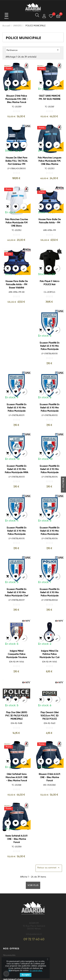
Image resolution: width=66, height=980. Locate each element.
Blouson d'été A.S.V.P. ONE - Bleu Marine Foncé (50, 777)
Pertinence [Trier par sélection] (33, 50)
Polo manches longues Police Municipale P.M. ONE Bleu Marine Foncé (50, 161)
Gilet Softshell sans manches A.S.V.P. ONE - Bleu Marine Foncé (16, 777)
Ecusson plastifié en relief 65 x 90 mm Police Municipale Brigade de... (50, 470)
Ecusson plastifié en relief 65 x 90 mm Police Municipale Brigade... (17, 408)
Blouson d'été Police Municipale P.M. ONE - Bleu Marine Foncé (16, 99)
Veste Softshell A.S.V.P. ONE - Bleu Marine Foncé (16, 839)
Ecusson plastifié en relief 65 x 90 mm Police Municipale (50, 592)
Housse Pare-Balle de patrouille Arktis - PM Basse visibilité (17, 285)
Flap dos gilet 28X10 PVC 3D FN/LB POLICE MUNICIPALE (17, 716)
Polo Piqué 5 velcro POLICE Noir (50, 283)
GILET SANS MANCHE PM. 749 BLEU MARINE (50, 98)
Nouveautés (9, 955)
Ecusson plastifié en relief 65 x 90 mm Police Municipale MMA (16, 469)
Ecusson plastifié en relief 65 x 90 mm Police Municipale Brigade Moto (50, 408)
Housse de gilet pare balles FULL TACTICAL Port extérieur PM (17, 161)
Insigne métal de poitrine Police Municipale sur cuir (50, 654)
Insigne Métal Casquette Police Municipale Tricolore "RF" (17, 654)
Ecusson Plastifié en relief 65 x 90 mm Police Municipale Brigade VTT (50, 346)
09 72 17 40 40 (34, 940)
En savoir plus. (36, 971)
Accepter (26, 975)
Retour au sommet (49, 868)
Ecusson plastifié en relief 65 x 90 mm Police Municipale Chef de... (16, 593)
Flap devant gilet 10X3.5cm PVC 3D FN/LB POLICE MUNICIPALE (50, 716)
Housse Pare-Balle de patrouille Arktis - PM (50, 221)
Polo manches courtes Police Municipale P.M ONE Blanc (16, 223)
